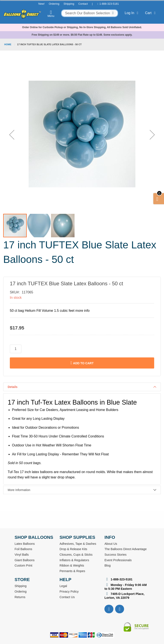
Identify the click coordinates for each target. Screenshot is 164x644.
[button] (12, 135)
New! (41, 4)
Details (13, 387)
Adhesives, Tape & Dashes (78, 544)
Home (8, 44)
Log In (132, 13)
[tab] (82, 387)
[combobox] (90, 13)
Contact (83, 4)
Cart (151, 13)
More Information (19, 490)
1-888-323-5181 (109, 4)
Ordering (54, 4)
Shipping (69, 4)
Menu (51, 14)
